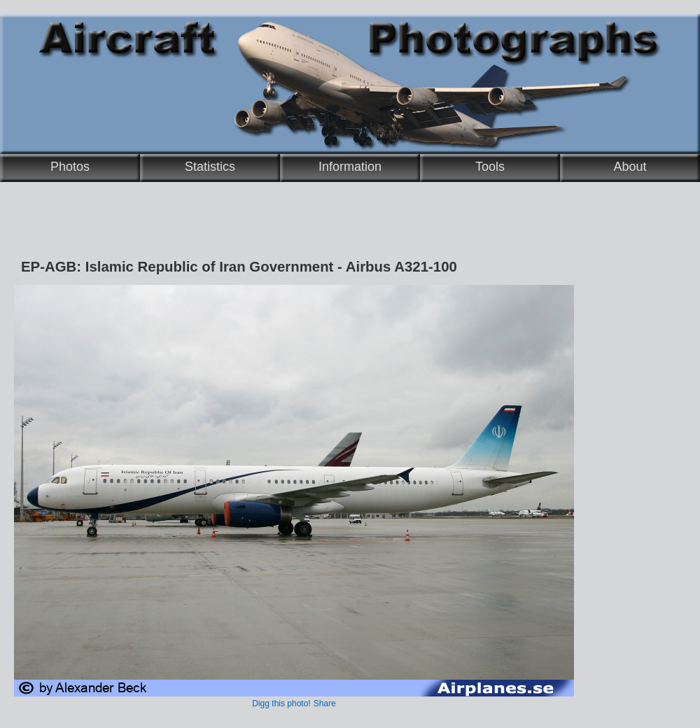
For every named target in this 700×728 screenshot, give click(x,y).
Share (325, 703)
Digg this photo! (281, 703)
